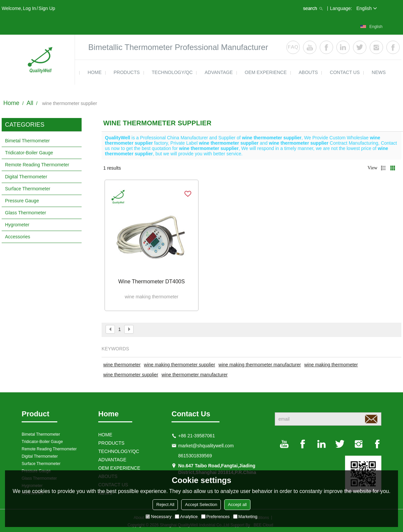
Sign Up (47, 8)
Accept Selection (201, 504)
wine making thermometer (331, 365)
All (30, 103)
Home (11, 103)
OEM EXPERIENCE (266, 72)
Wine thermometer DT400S (152, 281)
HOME (95, 72)
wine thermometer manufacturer (195, 375)
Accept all (237, 504)
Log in (29, 8)
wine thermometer (122, 365)
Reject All (165, 504)
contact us (345, 72)
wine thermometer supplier (131, 375)
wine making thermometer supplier (180, 365)
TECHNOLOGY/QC (172, 72)
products (127, 72)
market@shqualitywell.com (206, 446)
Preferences (215, 516)
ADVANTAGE (218, 72)
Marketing (245, 516)
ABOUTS (308, 72)
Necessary (158, 516)
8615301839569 (195, 456)
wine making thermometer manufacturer (260, 365)
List (383, 168)
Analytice (186, 516)
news (379, 72)
